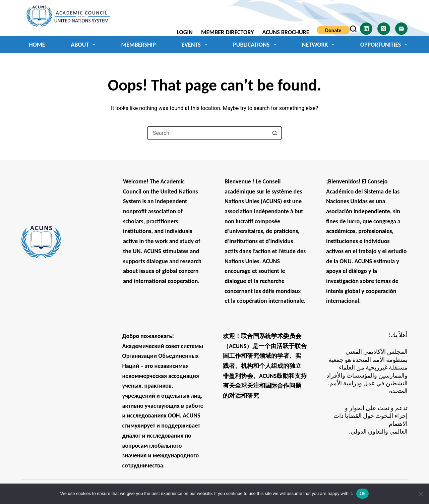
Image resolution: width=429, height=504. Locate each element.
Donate (333, 30)
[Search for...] (208, 133)
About (84, 45)
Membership (138, 45)
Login (185, 32)
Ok (362, 493)
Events (196, 45)
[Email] (402, 29)
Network (320, 45)
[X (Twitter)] (384, 29)
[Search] (353, 29)
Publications (256, 45)
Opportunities (384, 45)
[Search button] (275, 133)
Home (37, 45)
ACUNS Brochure (286, 32)
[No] (421, 494)
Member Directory (227, 32)
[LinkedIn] (366, 29)
